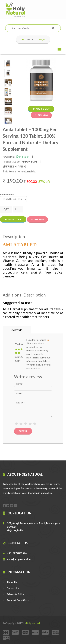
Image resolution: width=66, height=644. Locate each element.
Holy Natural (33, 623)
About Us (10, 582)
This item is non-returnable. (19, 171)
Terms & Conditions (16, 600)
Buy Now (42, 115)
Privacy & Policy (13, 594)
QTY (6, 209)
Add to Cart (42, 109)
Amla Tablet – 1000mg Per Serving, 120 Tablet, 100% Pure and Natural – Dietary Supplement (31, 139)
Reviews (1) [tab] (17, 330)
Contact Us (11, 588)
